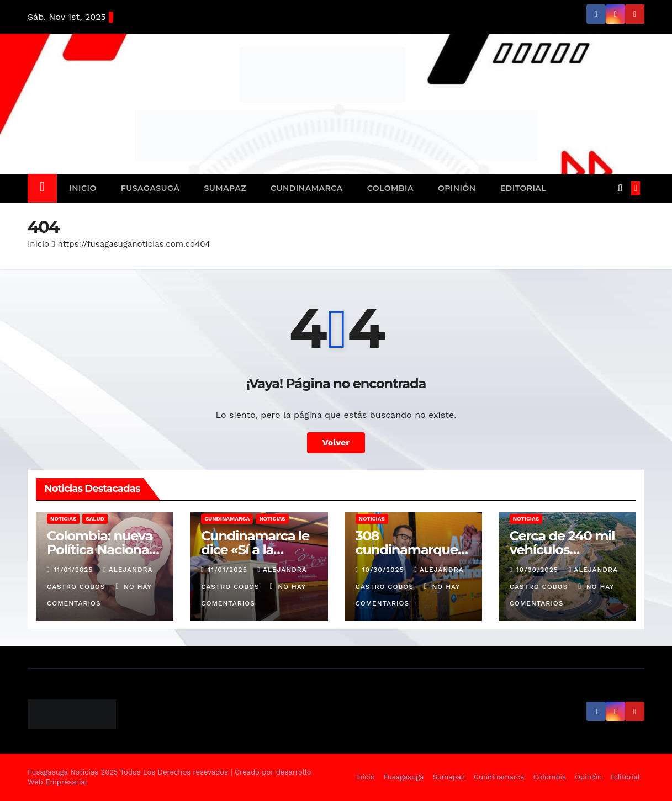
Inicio (83, 188)
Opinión (457, 188)
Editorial (523, 188)
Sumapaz (225, 188)
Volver (336, 442)
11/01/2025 (75, 570)
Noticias (63, 519)
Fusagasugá (150, 188)
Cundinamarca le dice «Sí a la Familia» (255, 550)
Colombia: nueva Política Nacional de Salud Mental (100, 550)
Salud (95, 519)
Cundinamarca (307, 188)
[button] (620, 188)
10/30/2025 (385, 570)
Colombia (390, 188)
